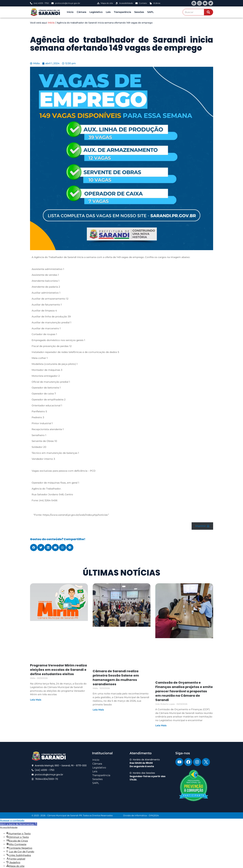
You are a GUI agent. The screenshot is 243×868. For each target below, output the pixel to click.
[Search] (208, 12)
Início (51, 23)
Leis (108, 12)
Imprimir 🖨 (202, 526)
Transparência (122, 12)
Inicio (70, 12)
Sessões (139, 12)
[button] (34, 547)
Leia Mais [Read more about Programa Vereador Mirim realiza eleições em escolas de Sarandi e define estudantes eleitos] (36, 700)
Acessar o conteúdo (12, 820)
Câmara (82, 12)
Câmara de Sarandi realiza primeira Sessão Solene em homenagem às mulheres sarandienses (116, 678)
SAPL (150, 12)
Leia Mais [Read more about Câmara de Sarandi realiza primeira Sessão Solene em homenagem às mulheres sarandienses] (98, 710)
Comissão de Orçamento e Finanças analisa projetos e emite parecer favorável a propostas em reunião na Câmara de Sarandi (184, 691)
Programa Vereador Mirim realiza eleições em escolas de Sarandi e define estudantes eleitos (58, 670)
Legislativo (96, 12)
